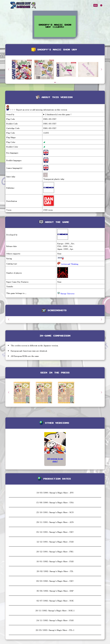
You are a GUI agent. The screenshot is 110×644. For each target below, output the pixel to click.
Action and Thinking (69, 264)
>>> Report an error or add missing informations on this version (38, 110)
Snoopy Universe (66, 293)
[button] (101, 69)
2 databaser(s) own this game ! (58, 114)
